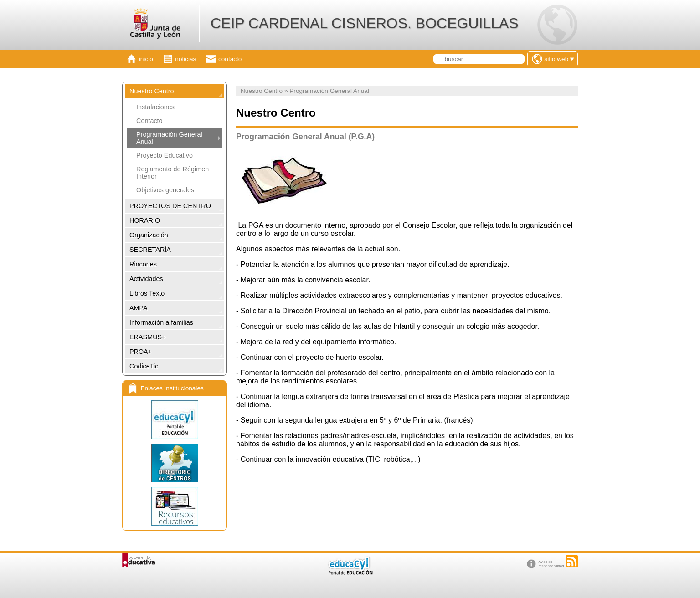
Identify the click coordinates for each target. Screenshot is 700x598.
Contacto (149, 121)
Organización (149, 235)
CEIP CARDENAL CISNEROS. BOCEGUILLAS (365, 23)
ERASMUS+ (148, 337)
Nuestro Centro (152, 91)
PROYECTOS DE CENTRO (170, 206)
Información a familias (161, 322)
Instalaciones (155, 107)
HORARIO (145, 220)
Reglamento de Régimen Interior (172, 173)
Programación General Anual (169, 138)
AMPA (139, 308)
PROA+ (141, 352)
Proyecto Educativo (165, 155)
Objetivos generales (165, 190)
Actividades (146, 279)
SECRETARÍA (150, 250)
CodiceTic (144, 366)
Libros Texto (147, 293)
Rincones (143, 264)
